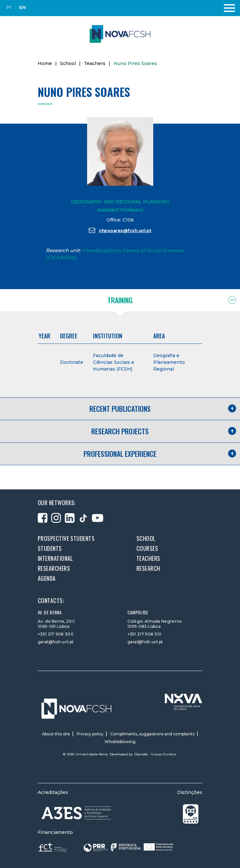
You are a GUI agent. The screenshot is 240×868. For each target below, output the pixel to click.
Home (45, 63)
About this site (56, 734)
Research (148, 568)
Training (120, 300)
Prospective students (66, 538)
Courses (147, 548)
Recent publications (120, 409)
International (55, 558)
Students (50, 548)
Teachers (95, 63)
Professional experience (120, 454)
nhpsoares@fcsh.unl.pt (120, 230)
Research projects (120, 431)
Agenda (47, 578)
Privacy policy (90, 734)
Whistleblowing (120, 742)
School (68, 63)
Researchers (54, 568)
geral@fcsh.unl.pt (56, 642)
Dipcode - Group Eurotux (155, 754)
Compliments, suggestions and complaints (152, 734)
